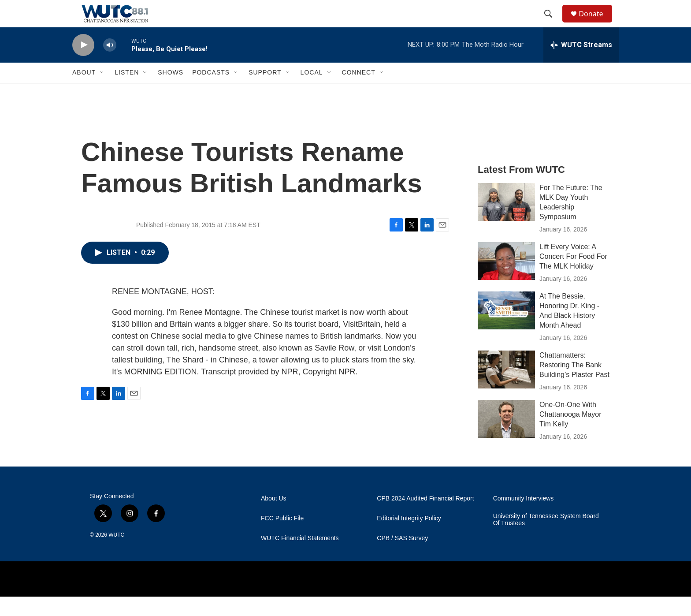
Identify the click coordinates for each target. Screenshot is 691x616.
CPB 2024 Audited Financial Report (425, 518)
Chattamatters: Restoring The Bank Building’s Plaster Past (574, 384)
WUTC (116, 554)
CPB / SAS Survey (402, 558)
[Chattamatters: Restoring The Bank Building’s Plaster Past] (506, 388)
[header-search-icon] (552, 23)
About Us (274, 518)
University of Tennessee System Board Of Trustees (546, 539)
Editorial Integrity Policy (409, 538)
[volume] (110, 64)
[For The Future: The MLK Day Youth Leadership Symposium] (506, 221)
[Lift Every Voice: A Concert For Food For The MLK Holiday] (506, 280)
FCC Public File (282, 538)
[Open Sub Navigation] (102, 92)
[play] (83, 64)
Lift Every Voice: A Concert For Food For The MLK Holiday (573, 275)
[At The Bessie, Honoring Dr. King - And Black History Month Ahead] (506, 329)
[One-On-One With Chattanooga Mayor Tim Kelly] (506, 438)
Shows (171, 92)
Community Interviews (524, 518)
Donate (596, 23)
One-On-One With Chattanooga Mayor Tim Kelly (570, 433)
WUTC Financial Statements (300, 558)
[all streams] (581, 64)
